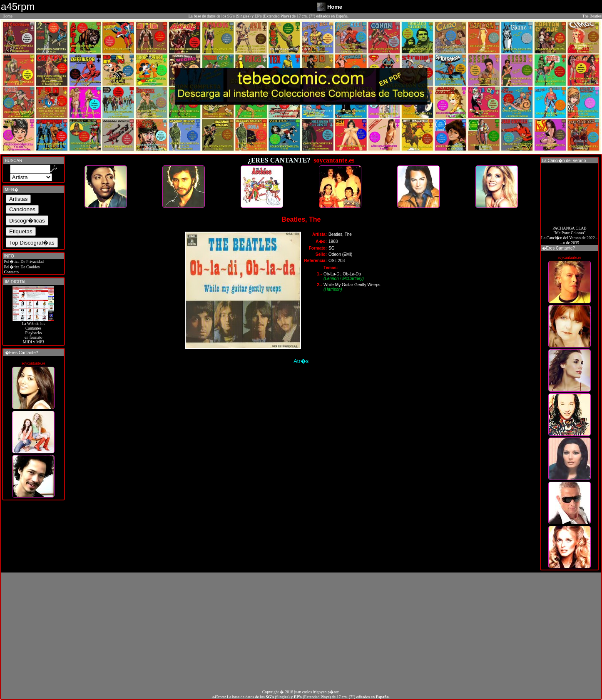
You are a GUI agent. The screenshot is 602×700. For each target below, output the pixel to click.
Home (7, 16)
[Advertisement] (301, 631)
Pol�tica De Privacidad (23, 261)
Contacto (11, 272)
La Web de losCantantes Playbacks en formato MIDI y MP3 (33, 331)
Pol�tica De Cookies (21, 267)
